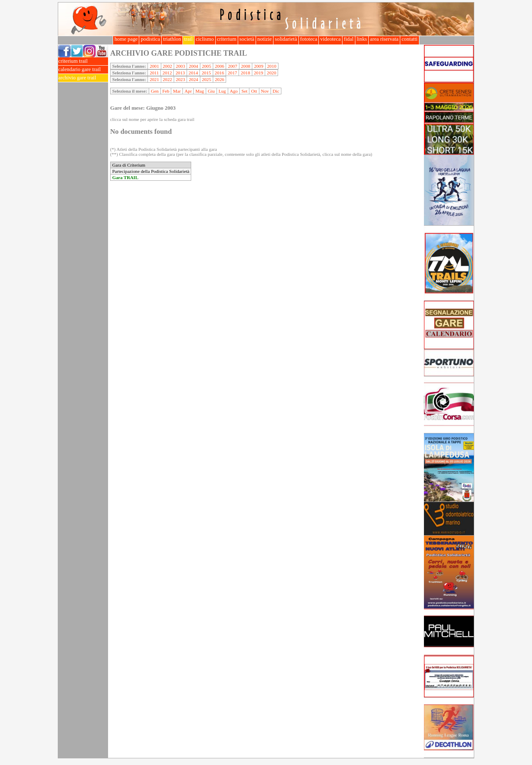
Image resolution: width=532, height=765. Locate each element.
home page (126, 39)
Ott (254, 91)
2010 (272, 66)
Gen (155, 91)
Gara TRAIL (125, 177)
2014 (193, 73)
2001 (154, 66)
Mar (177, 91)
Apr (188, 91)
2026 (219, 79)
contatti (410, 39)
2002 (167, 66)
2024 (193, 79)
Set (244, 91)
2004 (193, 66)
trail (188, 39)
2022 (167, 79)
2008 (246, 66)
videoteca (330, 39)
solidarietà (286, 39)
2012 (167, 73)
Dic (276, 91)
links (362, 39)
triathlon (172, 39)
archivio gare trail (83, 78)
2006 (219, 66)
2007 (232, 66)
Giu (211, 91)
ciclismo (205, 39)
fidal (349, 39)
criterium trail (83, 61)
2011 (154, 73)
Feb (166, 91)
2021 (154, 79)
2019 (259, 73)
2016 (219, 73)
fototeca (309, 39)
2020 (271, 73)
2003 (180, 66)
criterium (227, 39)
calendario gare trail (83, 70)
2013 (180, 73)
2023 (180, 79)
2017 (232, 73)
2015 (206, 73)
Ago (234, 91)
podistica (150, 39)
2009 (259, 66)
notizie (265, 39)
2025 (207, 79)
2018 (245, 73)
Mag (200, 91)
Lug (222, 91)
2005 (207, 66)
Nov (265, 91)
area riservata (384, 39)
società (247, 39)
